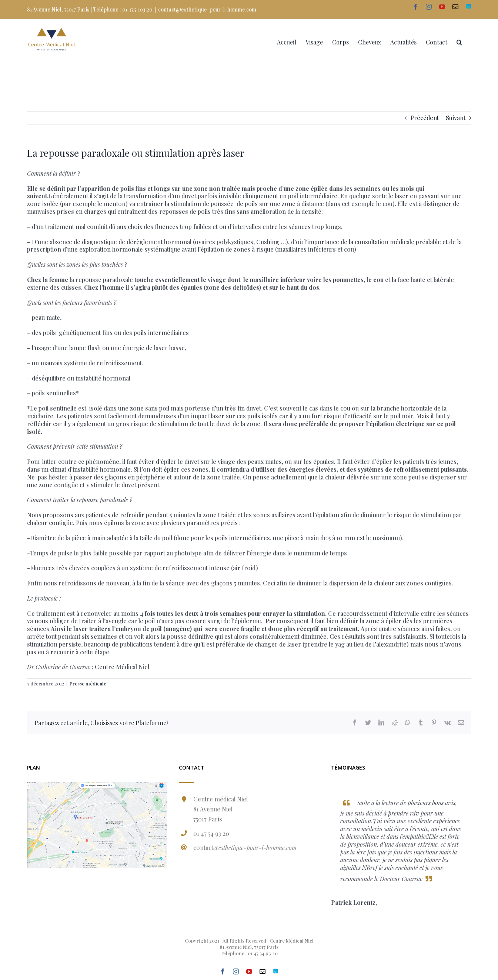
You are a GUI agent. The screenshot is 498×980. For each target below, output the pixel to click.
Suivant (456, 118)
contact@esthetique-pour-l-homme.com (207, 9)
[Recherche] (459, 41)
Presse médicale (88, 683)
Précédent (425, 118)
